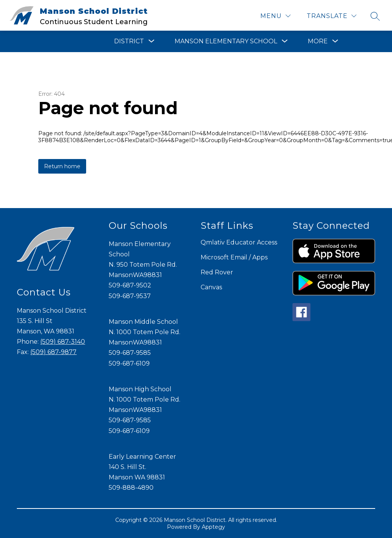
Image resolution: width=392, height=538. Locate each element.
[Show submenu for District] (129, 41)
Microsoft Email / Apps (234, 257)
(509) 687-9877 (53, 352)
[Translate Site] (332, 16)
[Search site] (375, 16)
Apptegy (213, 527)
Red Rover (217, 272)
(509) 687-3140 (63, 342)
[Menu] (275, 16)
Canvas (211, 287)
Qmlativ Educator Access (239, 242)
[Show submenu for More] (318, 41)
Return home (62, 166)
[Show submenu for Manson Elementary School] (226, 41)
